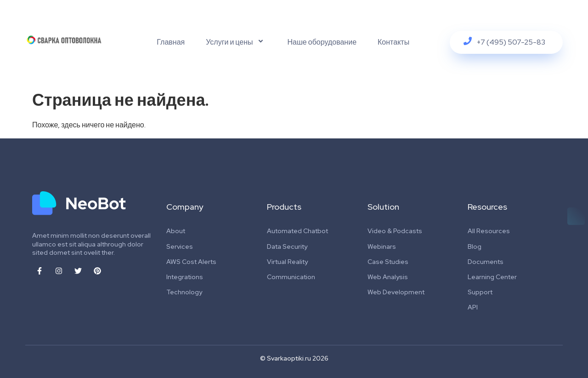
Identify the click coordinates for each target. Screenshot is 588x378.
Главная (171, 42)
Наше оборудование (322, 42)
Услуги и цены (236, 42)
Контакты (393, 42)
